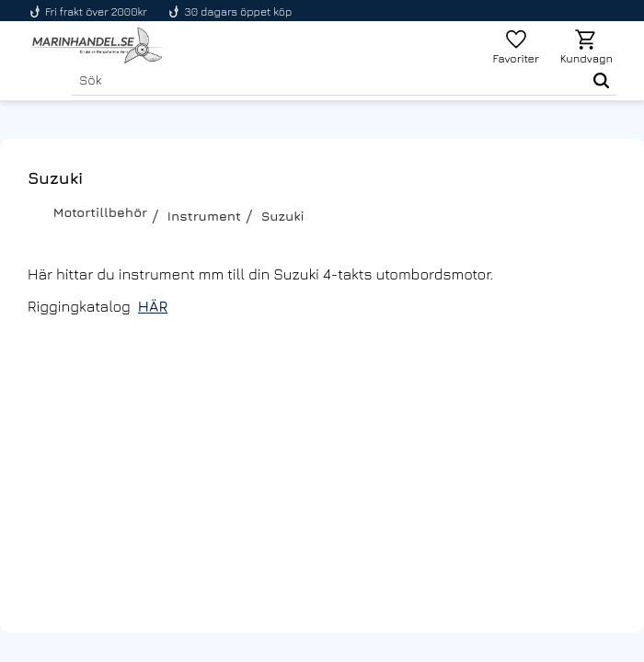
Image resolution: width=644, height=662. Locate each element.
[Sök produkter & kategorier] (325, 80)
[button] (516, 46)
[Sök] (598, 80)
